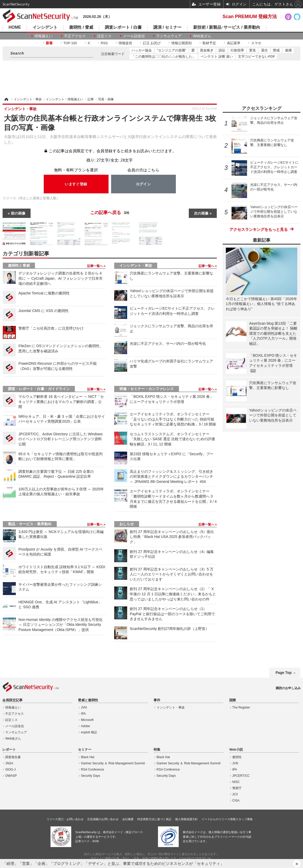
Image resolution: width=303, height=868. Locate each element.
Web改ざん (202, 36)
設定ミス (104, 36)
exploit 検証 (89, 732)
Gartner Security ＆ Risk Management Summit (113, 763)
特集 (157, 750)
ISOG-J (10, 770)
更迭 (253, 50)
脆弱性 (237, 757)
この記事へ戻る (110, 213)
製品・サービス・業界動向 (30, 524)
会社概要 (128, 819)
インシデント (45, 27)
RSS (104, 43)
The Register (241, 707)
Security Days (91, 776)
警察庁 (237, 788)
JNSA (9, 763)
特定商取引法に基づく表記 (154, 819)
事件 (157, 700)
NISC (236, 782)
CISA (236, 801)
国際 (233, 700)
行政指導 (237, 50)
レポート (9, 750)
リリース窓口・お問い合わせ (65, 819)
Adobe (86, 726)
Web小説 (236, 750)
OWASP (11, 776)
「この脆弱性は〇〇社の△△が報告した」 (164, 56)
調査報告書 (13, 757)
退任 (264, 50)
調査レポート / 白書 (123, 27)
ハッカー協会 (142, 50)
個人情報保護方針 (186, 819)
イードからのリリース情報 (219, 819)
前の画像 (18, 213)
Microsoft (87, 720)
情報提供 (125, 43)
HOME (15, 27)
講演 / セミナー (167, 27)
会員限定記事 (12, 700)
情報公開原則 (182, 43)
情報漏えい (44, 36)
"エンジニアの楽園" (172, 50)
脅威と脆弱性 (88, 700)
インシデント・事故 (136, 265)
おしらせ (127, 524)
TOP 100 (70, 43)
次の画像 (201, 213)
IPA (83, 714)
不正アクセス (75, 36)
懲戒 (276, 50)
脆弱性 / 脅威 (81, 27)
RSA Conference (93, 770)
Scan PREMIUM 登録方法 (250, 17)
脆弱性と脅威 (19, 265)
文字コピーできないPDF (257, 56)
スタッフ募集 (244, 819)
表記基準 (234, 43)
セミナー (85, 750)
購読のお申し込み (288, 688)
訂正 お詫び (152, 43)
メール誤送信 (134, 36)
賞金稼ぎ (207, 50)
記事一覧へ (95, 266)
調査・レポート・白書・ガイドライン (39, 389)
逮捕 (288, 50)
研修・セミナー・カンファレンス (147, 389)
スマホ (256, 43)
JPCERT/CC (241, 776)
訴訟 (222, 50)
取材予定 (209, 43)
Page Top (284, 673)
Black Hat (88, 757)
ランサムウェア (169, 36)
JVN (84, 707)
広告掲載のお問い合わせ (103, 819)
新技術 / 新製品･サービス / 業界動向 (227, 27)
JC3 (235, 794)
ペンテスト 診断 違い (217, 56)
